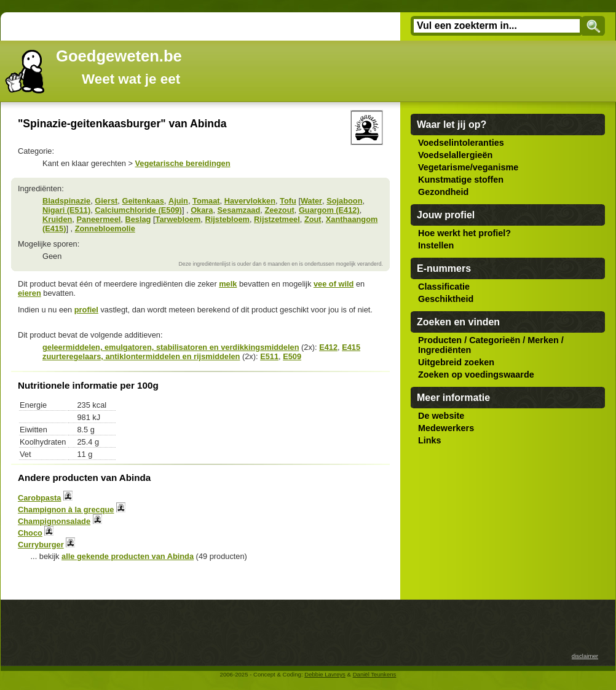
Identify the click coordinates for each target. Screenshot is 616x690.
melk (228, 284)
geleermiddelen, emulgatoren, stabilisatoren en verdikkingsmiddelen (171, 347)
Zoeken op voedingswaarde (476, 375)
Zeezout (279, 210)
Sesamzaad (239, 210)
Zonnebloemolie (105, 228)
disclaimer (585, 656)
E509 (292, 356)
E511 (269, 356)
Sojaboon (344, 201)
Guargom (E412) (329, 210)
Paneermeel (98, 219)
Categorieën (495, 340)
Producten (440, 340)
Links (430, 440)
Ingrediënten (444, 350)
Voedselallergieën (455, 155)
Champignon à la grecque (66, 510)
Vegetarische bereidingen (182, 163)
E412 (328, 347)
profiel (86, 310)
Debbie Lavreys (325, 674)
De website (441, 416)
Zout (313, 219)
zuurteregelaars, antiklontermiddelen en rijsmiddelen (141, 356)
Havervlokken (250, 201)
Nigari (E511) (66, 210)
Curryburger (41, 545)
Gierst (106, 201)
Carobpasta (39, 498)
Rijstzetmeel (277, 219)
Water (311, 201)
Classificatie (444, 287)
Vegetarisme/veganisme (468, 167)
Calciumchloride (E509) (138, 210)
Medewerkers (446, 428)
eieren (30, 293)
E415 (351, 347)
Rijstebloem (227, 219)
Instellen (436, 245)
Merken (543, 340)
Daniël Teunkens (375, 674)
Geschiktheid (446, 299)
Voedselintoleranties (461, 143)
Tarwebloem (178, 219)
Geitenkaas (143, 201)
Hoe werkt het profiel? (464, 233)
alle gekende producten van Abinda (128, 556)
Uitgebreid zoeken (456, 362)
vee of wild (334, 284)
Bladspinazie (66, 201)
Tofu (288, 201)
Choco (30, 533)
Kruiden (57, 219)
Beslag (138, 219)
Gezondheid (443, 192)
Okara (202, 210)
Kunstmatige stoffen (461, 180)
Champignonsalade (54, 521)
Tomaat (206, 201)
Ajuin (178, 201)
